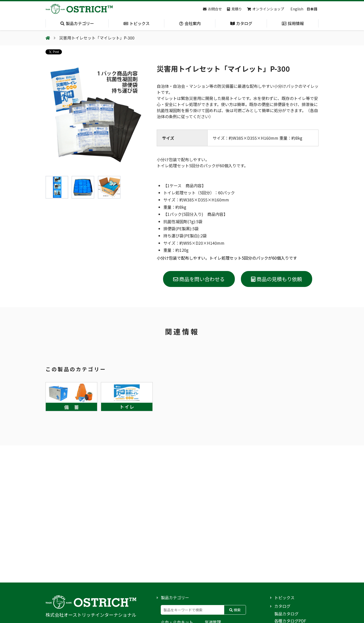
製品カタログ (286, 614)
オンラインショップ (266, 9)
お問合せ (212, 9)
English (297, 9)
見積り (234, 9)
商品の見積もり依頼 (277, 279)
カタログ (282, 606)
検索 (235, 610)
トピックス (284, 597)
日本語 (312, 9)
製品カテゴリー (175, 597)
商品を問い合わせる (199, 279)
